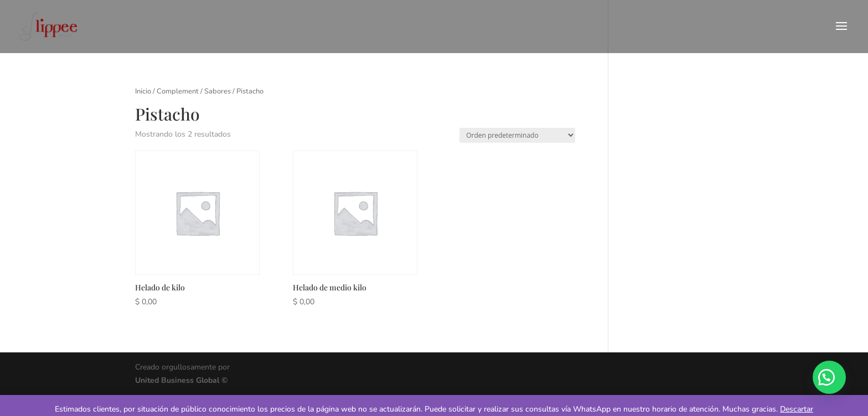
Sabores (218, 91)
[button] (829, 377)
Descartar (797, 409)
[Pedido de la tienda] (517, 135)
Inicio (143, 91)
